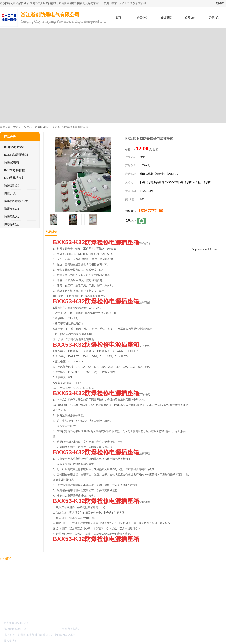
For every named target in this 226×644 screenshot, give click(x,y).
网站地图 (62, 641)
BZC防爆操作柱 (14, 170)
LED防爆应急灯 (14, 178)
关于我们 (214, 18)
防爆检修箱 (41, 127)
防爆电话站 (11, 216)
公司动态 (190, 18)
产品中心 (142, 18)
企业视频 (166, 18)
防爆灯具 (10, 193)
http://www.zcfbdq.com (205, 249)
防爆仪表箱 (11, 162)
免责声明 (37, 641)
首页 (118, 18)
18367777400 (151, 211)
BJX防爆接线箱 (14, 147)
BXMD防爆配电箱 (16, 155)
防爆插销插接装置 (16, 201)
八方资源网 (24, 641)
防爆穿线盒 (11, 224)
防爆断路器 (11, 186)
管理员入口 (49, 641)
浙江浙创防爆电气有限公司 (46, 629)
